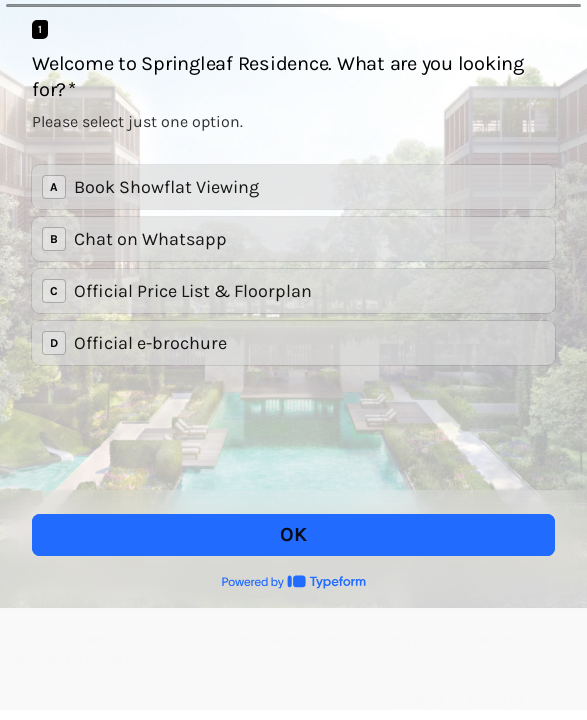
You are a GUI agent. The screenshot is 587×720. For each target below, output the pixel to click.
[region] (293, 659)
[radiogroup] (293, 265)
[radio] (293, 187)
